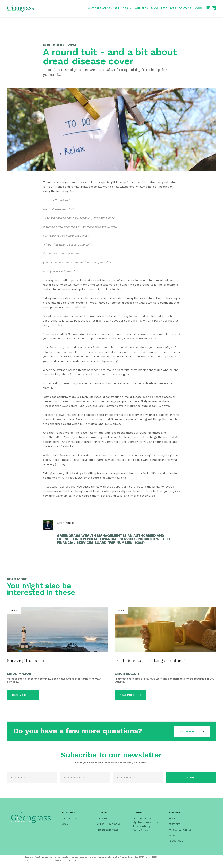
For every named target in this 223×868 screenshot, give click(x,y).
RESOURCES (168, 8)
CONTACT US (69, 818)
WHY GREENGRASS (100, 8)
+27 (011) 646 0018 (108, 824)
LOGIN (198, 8)
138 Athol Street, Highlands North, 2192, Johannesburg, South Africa (146, 824)
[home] (21, 8)
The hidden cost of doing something (150, 661)
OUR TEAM (142, 8)
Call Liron (103, 818)
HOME (172, 818)
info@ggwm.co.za (108, 830)
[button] (125, 8)
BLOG (155, 8)
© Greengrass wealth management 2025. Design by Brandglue (51, 861)
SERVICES (174, 824)
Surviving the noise (25, 661)
